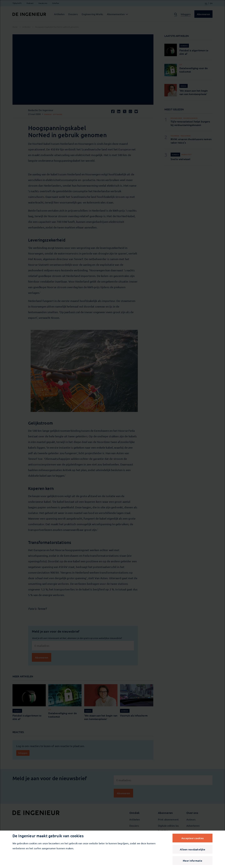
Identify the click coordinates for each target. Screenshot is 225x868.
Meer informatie (192, 861)
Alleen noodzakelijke (192, 849)
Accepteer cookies (192, 838)
